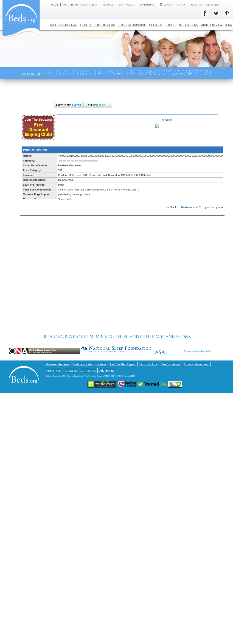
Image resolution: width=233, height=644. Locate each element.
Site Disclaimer (171, 363)
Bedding (170, 25)
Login (166, 5)
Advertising (147, 5)
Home (54, 5)
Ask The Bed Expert (123, 363)
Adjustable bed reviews (97, 25)
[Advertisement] (83, 93)
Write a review (211, 25)
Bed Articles (53, 368)
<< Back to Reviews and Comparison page (195, 207)
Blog (228, 25)
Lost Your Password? (205, 5)
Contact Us (126, 5)
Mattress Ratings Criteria (80, 5)
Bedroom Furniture (132, 25)
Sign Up (181, 5)
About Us (108, 5)
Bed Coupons (188, 25)
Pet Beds (156, 25)
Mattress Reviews (64, 25)
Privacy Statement (196, 363)
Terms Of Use (148, 363)
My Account (31, 74)
